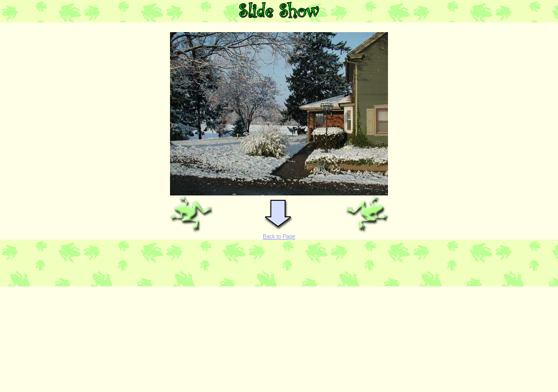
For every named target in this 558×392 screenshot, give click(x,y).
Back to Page (279, 237)
